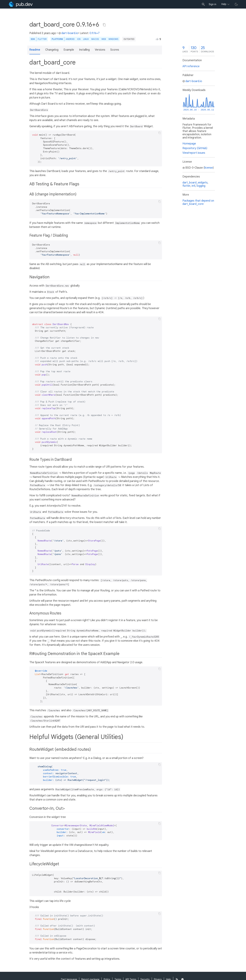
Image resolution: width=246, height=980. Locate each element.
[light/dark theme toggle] (236, 4)
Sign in (213, 4)
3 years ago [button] (49, 33)
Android (70, 39)
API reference (191, 66)
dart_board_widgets (195, 183)
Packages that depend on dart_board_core (198, 202)
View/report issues (194, 153)
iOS (79, 39)
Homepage (189, 144)
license (209, 168)
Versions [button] (100, 50)
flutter (186, 186)
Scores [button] (115, 50)
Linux (86, 39)
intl (193, 186)
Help (224, 4)
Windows (113, 39)
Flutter (42, 39)
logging (201, 186)
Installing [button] (84, 50)
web (104, 39)
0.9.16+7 (95, 33)
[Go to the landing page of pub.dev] (21, 4)
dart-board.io (68, 33)
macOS (95, 39)
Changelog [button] (52, 50)
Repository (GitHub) (195, 148)
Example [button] (69, 50)
